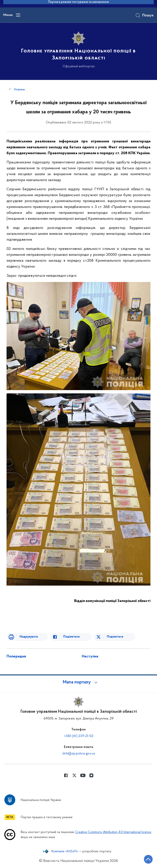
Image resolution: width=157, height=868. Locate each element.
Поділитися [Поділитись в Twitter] (115, 637)
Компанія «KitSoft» (65, 851)
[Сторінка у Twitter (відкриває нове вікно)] (74, 775)
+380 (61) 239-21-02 (79, 736)
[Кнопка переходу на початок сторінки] (148, 859)
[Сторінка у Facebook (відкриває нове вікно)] (66, 775)
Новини (19, 90)
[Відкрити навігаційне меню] (18, 15)
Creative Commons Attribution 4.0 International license (113, 832)
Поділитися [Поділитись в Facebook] (71, 637)
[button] (78, 682)
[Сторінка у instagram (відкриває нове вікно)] (91, 775)
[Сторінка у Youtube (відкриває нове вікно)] (83, 775)
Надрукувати (29, 637)
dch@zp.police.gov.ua (79, 754)
